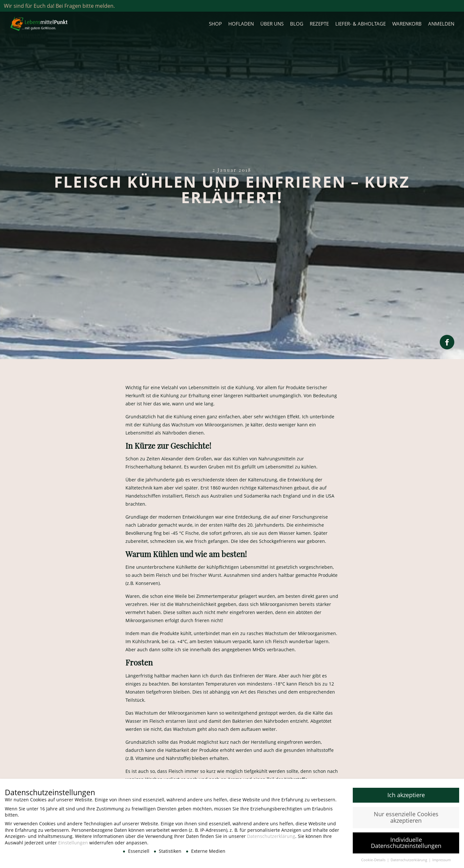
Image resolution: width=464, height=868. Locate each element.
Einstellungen (73, 845)
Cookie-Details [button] (374, 862)
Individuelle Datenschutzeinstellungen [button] (406, 845)
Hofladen (241, 24)
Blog (297, 24)
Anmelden (441, 24)
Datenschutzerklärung (271, 838)
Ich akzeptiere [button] (406, 797)
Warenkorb (407, 24)
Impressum (442, 862)
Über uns (272, 24)
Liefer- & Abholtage (361, 24)
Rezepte (319, 24)
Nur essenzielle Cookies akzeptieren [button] (406, 819)
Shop (215, 24)
